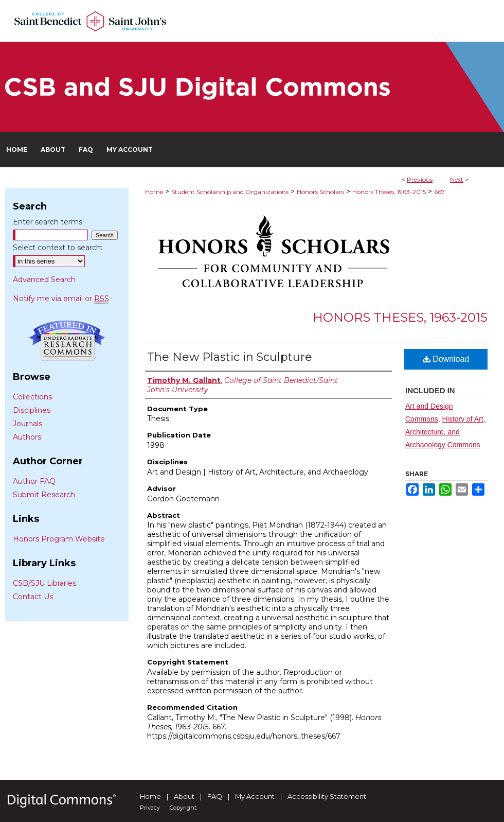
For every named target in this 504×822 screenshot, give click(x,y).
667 (439, 192)
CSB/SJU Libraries (44, 583)
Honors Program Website (59, 539)
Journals (28, 424)
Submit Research (44, 495)
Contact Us (33, 597)
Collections (32, 397)
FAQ (215, 796)
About (184, 796)
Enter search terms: (48, 222)
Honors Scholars (320, 192)
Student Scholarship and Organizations (230, 192)
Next (457, 179)
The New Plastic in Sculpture (230, 357)
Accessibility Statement (327, 796)
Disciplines (32, 410)
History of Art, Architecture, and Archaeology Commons (445, 432)
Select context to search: (58, 248)
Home (154, 192)
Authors (27, 437)
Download (446, 359)
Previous (420, 179)
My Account (255, 796)
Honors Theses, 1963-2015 (389, 192)
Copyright (183, 808)
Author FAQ (34, 481)
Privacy (150, 808)
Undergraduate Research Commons (67, 341)
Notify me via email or (61, 299)
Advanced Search (44, 279)
